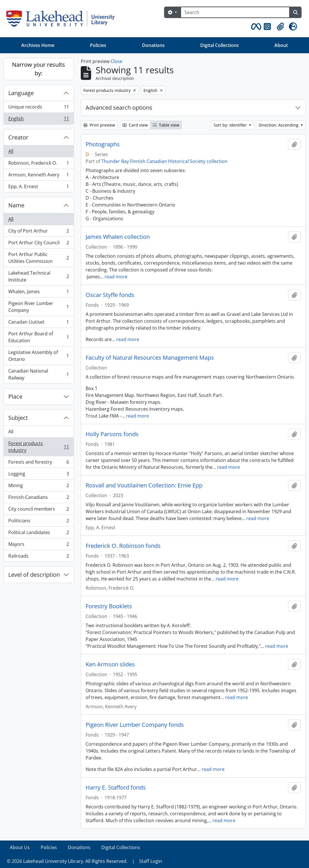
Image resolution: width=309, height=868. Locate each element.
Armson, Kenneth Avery (39, 176)
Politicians (39, 522)
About (281, 45)
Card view (135, 125)
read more (116, 277)
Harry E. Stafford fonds (116, 788)
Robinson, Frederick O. (39, 164)
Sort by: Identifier (231, 125)
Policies (98, 45)
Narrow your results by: (39, 69)
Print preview (99, 125)
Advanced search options (119, 108)
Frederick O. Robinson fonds (123, 546)
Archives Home (38, 45)
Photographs (103, 144)
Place (15, 396)
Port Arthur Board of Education (39, 337)
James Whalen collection (118, 237)
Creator (18, 137)
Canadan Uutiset (39, 323)
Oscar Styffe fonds (110, 295)
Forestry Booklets (109, 606)
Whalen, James (39, 293)
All (11, 151)
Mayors (39, 545)
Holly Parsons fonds (112, 434)
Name (16, 205)
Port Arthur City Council (39, 244)
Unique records (39, 108)
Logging (39, 475)
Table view (166, 125)
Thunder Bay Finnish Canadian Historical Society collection (164, 161)
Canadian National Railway (39, 374)
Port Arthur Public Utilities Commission (39, 258)
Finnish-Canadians (39, 498)
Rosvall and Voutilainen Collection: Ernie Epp (144, 485)
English (39, 120)
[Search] (235, 12)
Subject (18, 418)
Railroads (39, 557)
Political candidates (39, 534)
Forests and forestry (39, 463)
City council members (39, 510)
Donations (153, 45)
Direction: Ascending (279, 125)
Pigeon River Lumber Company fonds (135, 725)
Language (21, 93)
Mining (39, 487)
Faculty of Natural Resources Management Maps (150, 358)
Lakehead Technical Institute (39, 276)
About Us (20, 847)
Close (116, 61)
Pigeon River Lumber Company (39, 307)
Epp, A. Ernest (39, 188)
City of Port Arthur (39, 232)
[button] (255, 27)
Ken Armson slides (110, 664)
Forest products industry (39, 447)
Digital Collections (220, 45)
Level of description (34, 575)
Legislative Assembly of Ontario (39, 356)
